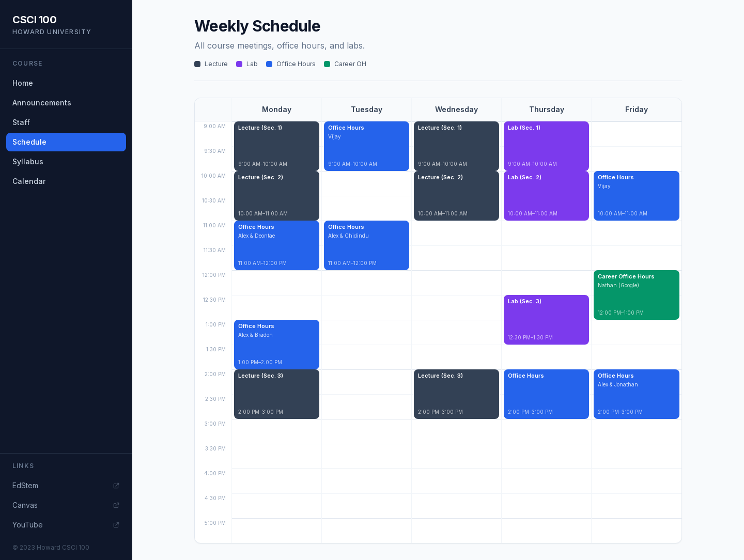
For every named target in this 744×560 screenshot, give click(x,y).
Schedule (29, 142)
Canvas (66, 505)
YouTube (66, 525)
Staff (21, 122)
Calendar (29, 181)
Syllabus (28, 161)
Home (23, 83)
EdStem (66, 485)
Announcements (42, 103)
